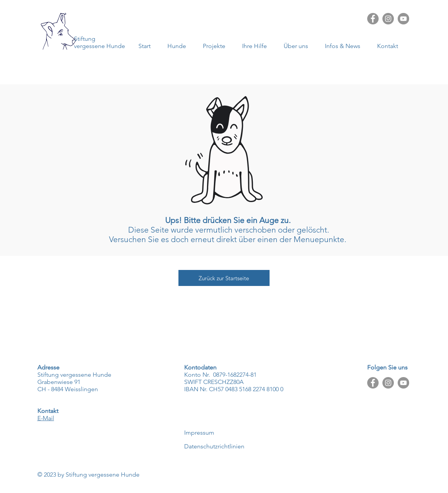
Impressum (199, 433)
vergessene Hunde (100, 46)
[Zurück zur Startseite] (224, 278)
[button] (345, 46)
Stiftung (85, 39)
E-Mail (46, 418)
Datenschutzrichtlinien (214, 446)
